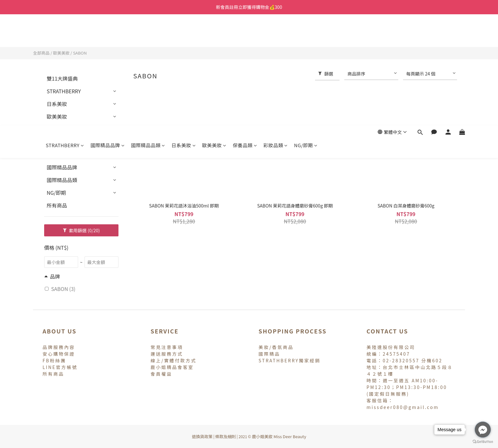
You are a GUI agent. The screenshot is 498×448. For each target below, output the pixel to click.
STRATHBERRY (65, 34)
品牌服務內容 (59, 347)
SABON (80, 53)
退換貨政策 (202, 436)
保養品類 (245, 34)
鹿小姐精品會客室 (172, 367)
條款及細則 (226, 436)
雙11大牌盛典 (62, 78)
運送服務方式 (167, 354)
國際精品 (269, 354)
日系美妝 (184, 34)
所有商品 (57, 205)
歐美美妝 (214, 34)
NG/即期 (306, 34)
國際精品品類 (148, 34)
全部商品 (41, 53)
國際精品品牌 (108, 34)
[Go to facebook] (483, 430)
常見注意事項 (167, 347)
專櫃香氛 (57, 155)
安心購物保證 (59, 354)
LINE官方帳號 (60, 367)
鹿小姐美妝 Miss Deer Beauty (279, 436)
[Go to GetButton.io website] (483, 442)
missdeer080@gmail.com (403, 407)
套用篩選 (81, 230)
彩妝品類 (276, 34)
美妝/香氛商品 (276, 347)
